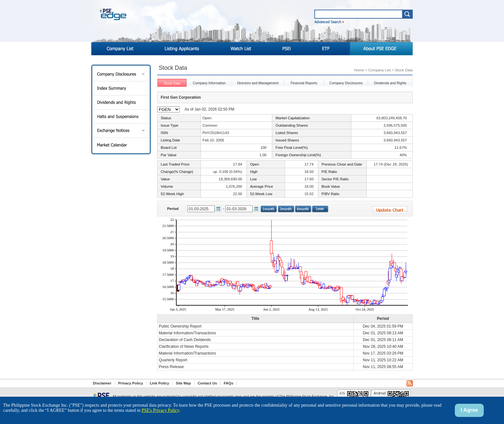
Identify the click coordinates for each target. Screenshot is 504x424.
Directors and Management (258, 83)
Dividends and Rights (121, 102)
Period (173, 209)
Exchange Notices (121, 131)
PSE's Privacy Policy (160, 410)
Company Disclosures (121, 74)
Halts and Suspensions (121, 117)
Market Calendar (121, 145)
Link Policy (159, 383)
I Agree (469, 410)
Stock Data (172, 83)
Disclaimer (102, 383)
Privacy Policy (131, 383)
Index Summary (121, 88)
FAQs (229, 383)
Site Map (183, 383)
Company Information (209, 83)
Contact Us (207, 383)
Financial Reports (304, 83)
